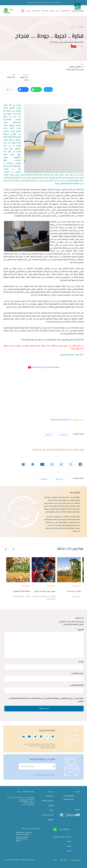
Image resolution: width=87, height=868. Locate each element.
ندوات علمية (45, 11)
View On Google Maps (28, 805)
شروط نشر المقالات (76, 860)
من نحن (57, 11)
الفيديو (69, 846)
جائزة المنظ (49, 435)
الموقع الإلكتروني (77, 685)
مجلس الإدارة (50, 796)
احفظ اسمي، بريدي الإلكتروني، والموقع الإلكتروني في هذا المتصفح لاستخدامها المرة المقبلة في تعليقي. (46, 700)
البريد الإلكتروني (77, 673)
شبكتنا (52, 11)
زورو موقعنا (30, 3)
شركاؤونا (51, 820)
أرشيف (55, 860)
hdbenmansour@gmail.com (61, 420)
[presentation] (6, 549)
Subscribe (53, 766)
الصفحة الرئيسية (65, 11)
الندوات (69, 851)
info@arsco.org (69, 799)
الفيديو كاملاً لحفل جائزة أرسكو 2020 (43, 367)
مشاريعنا (51, 806)
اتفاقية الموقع (64, 860)
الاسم (81, 662)
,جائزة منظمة (64, 435)
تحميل (77, 46)
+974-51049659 (64, 829)
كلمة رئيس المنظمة (48, 801)
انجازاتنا (51, 810)
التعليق (80, 630)
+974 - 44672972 (69, 796)
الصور (69, 841)
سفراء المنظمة (36, 11)
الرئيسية (81, 27)
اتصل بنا (29, 11)
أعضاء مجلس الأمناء (48, 815)
